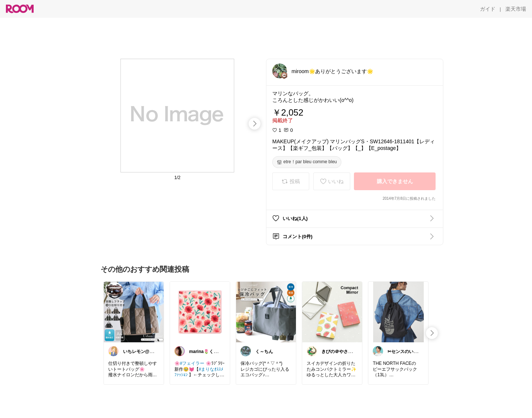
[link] (134, 312)
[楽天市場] (516, 9)
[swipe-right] (255, 124)
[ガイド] (488, 9)
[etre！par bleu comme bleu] (307, 162)
